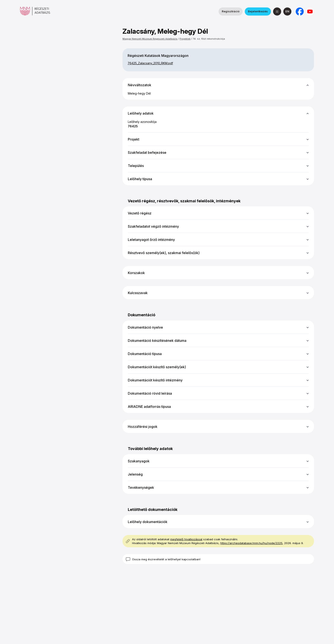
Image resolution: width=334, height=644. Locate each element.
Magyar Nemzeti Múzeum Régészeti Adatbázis (150, 39)
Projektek (185, 39)
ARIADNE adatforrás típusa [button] (149, 407)
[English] (287, 11)
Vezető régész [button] (140, 213)
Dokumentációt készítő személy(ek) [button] (157, 367)
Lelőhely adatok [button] (141, 113)
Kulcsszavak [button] (138, 293)
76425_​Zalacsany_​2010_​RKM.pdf (150, 63)
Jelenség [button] (135, 474)
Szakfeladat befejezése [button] (147, 152)
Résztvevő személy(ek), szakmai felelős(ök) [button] (164, 253)
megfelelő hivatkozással (186, 539)
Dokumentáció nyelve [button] (145, 327)
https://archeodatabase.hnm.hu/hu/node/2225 (251, 543)
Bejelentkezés (258, 11)
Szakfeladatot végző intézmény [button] (153, 226)
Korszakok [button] (136, 273)
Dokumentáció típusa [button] (145, 354)
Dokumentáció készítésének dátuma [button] (157, 341)
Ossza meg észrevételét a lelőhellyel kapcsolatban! (166, 559)
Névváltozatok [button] (140, 85)
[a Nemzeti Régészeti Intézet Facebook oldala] (300, 11)
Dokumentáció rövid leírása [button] (150, 393)
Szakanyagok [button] (139, 461)
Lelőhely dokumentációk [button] (148, 522)
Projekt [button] (134, 139)
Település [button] (136, 166)
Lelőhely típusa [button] (140, 179)
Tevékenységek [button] (141, 487)
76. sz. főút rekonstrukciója (209, 39)
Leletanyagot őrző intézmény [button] (151, 240)
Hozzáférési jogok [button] (143, 427)
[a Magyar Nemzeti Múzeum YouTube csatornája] (310, 11)
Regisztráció (231, 11)
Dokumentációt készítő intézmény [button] (155, 380)
